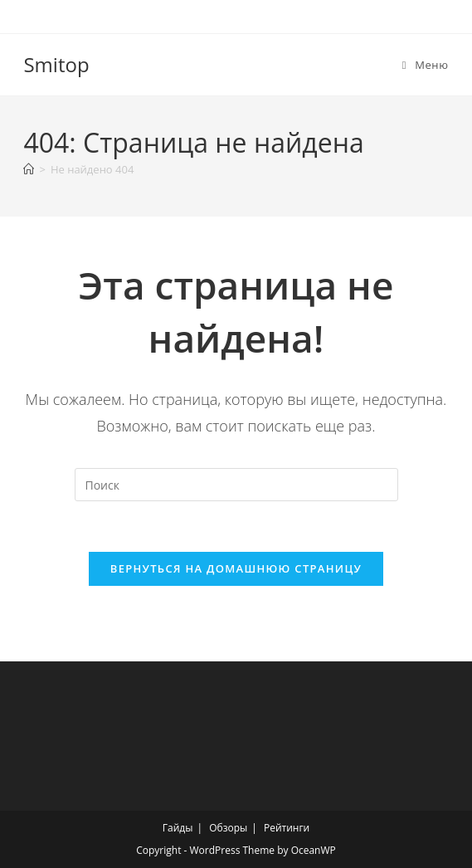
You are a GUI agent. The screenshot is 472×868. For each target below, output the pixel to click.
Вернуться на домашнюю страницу (236, 568)
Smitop (56, 64)
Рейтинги (287, 828)
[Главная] (29, 169)
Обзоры (228, 828)
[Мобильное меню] (426, 65)
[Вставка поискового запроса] (236, 485)
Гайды (178, 828)
